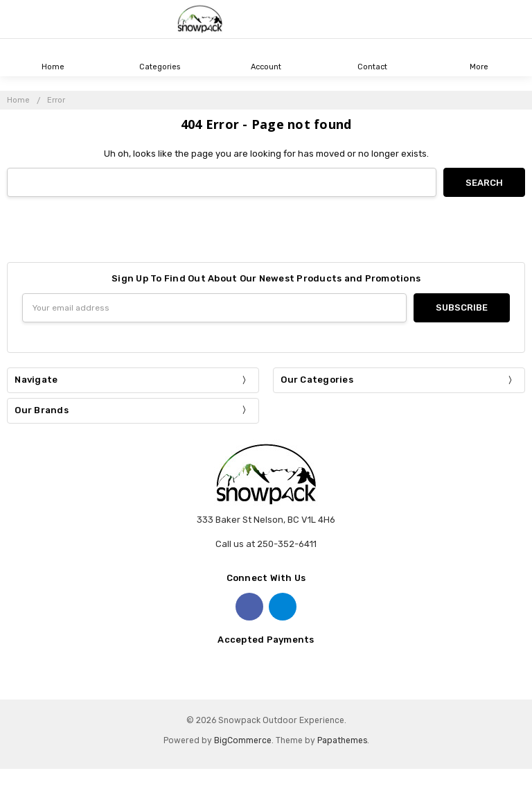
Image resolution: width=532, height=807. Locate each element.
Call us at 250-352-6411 (266, 544)
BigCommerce (243, 740)
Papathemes (342, 740)
